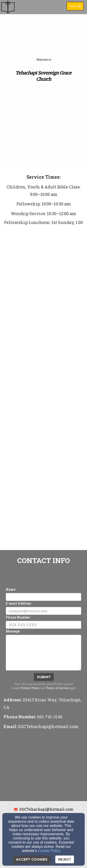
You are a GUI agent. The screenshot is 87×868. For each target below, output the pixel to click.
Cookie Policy (49, 851)
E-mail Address (18, 603)
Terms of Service (57, 688)
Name (11, 589)
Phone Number (18, 617)
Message (13, 631)
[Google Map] (43, 766)
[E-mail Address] (43, 611)
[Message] (43, 653)
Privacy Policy (30, 688)
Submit (44, 677)
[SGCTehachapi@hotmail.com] (48, 727)
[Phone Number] (43, 625)
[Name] (43, 597)
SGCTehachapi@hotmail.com (46, 809)
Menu (76, 6)
